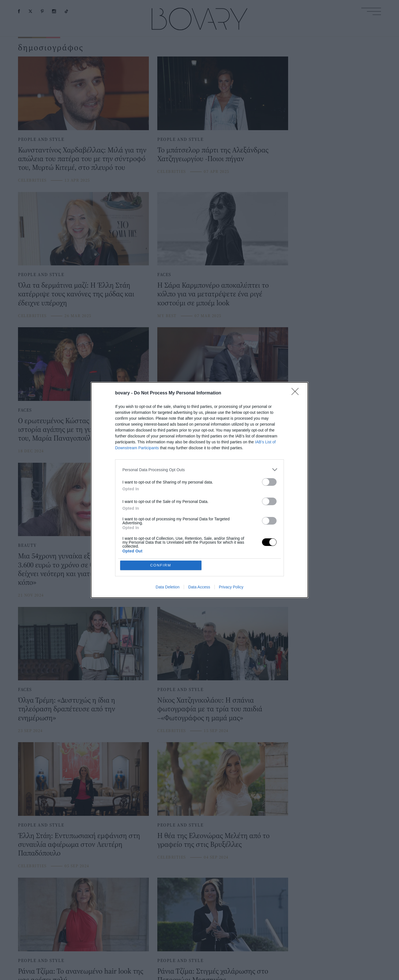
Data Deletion (168, 546)
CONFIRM (161, 524)
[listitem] (199, 510)
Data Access (199, 546)
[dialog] (199, 490)
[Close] (297, 434)
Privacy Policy (231, 546)
